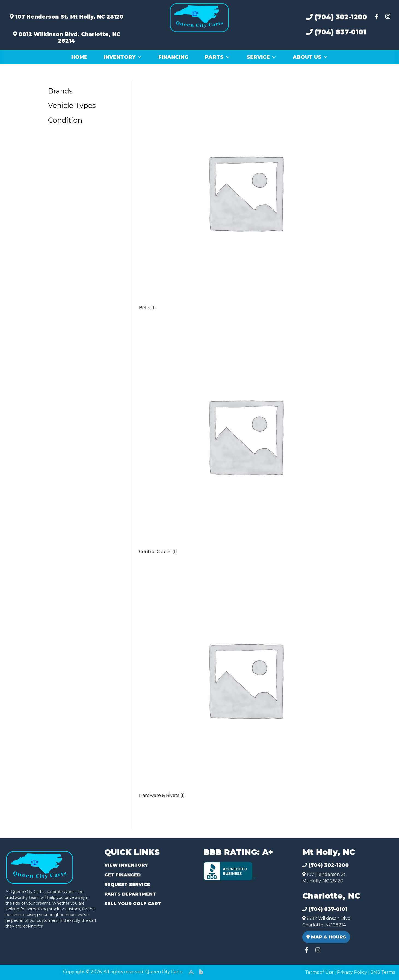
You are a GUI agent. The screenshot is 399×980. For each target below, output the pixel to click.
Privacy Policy (352, 972)
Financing (173, 57)
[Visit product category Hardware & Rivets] (245, 687)
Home (79, 57)
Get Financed (122, 875)
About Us (310, 57)
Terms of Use (319, 972)
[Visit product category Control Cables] (245, 443)
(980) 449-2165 (19, 969)
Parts (218, 57)
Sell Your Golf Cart (133, 904)
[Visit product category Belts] (245, 200)
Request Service (127, 884)
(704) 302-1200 (337, 17)
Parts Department (130, 894)
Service (261, 57)
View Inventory (126, 865)
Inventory (123, 57)
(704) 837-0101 (336, 32)
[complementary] (383, 964)
